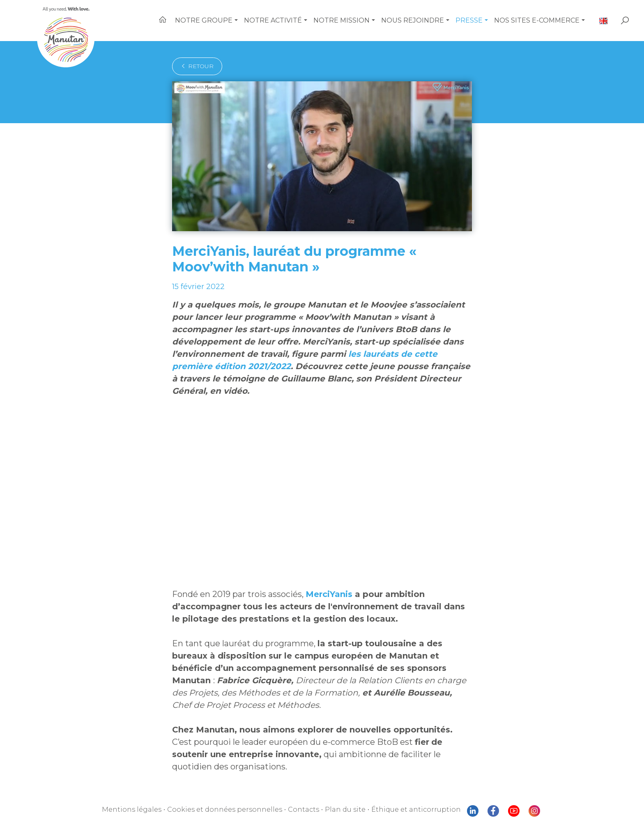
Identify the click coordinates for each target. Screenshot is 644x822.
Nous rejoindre (413, 20)
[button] (236, 21)
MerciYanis (329, 594)
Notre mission (342, 20)
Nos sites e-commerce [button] (537, 20)
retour (197, 66)
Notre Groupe (204, 20)
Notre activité (273, 20)
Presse (469, 20)
